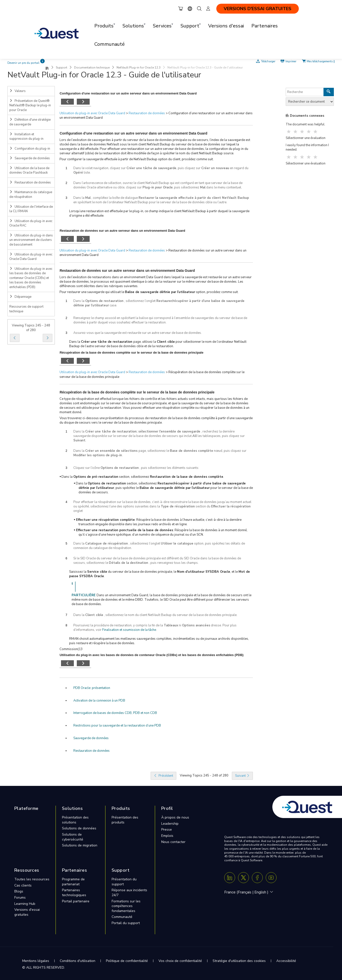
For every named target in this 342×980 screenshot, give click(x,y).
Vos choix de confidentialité (180, 961)
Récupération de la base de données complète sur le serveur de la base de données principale (137, 392)
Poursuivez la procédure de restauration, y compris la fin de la (119, 625)
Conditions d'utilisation (78, 961)
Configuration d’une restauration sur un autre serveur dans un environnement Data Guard (133, 133)
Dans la (79, 198)
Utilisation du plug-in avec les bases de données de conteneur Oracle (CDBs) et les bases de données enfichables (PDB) (31, 278)
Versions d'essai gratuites (27, 912)
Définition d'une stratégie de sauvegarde (30, 122)
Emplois (167, 836)
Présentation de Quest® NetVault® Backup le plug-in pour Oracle (30, 105)
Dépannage (20, 297)
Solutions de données (79, 828)
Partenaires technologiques (74, 893)
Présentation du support (124, 882)
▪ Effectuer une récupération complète (104, 520)
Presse (167, 830)
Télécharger (269, 61)
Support (61, 68)
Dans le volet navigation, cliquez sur (100, 168)
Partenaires (265, 26)
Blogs (19, 891)
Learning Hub (25, 904)
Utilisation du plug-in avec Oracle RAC (31, 223)
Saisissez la (78, 572)
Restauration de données (30, 182)
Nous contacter (173, 842)
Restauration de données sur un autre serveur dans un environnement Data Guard (127, 271)
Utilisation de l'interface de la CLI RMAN (31, 209)
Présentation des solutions (75, 820)
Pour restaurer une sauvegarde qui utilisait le (92, 292)
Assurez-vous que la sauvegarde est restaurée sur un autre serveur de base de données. (138, 333)
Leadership (170, 824)
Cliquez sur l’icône (87, 468)
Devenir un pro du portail (23, 63)
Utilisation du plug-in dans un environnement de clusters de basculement (31, 240)
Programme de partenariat (73, 882)
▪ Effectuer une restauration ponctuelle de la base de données (123, 530)
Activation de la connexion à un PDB (99, 701)
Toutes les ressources (32, 879)
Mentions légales (36, 961)
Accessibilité (286, 961)
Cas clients (23, 885)
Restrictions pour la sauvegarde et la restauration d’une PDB (117, 726)
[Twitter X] (243, 878)
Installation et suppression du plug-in (26, 137)
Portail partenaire (76, 901)
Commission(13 (71, 649)
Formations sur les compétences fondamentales (126, 906)
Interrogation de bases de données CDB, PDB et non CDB (115, 713)
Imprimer (291, 61)
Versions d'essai (226, 26)
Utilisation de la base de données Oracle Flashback (29, 171)
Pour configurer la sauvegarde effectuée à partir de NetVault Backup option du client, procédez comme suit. (137, 159)
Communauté (110, 44)
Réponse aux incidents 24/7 (129, 893)
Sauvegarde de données (30, 158)
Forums (20, 898)
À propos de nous (175, 817)
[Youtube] (271, 878)
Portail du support (126, 923)
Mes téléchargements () (321, 61)
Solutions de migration (80, 845)
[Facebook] (257, 878)
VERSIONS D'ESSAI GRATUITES (258, 9)
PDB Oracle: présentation (92, 688)
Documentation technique (92, 68)
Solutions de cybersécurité (73, 837)
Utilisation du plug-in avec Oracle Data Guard (31, 257)
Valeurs (18, 91)
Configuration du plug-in (30, 149)
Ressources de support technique (26, 309)
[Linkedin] (230, 878)
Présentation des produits (125, 820)
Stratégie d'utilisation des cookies (239, 961)
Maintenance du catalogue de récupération (31, 194)
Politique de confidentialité (127, 961)
